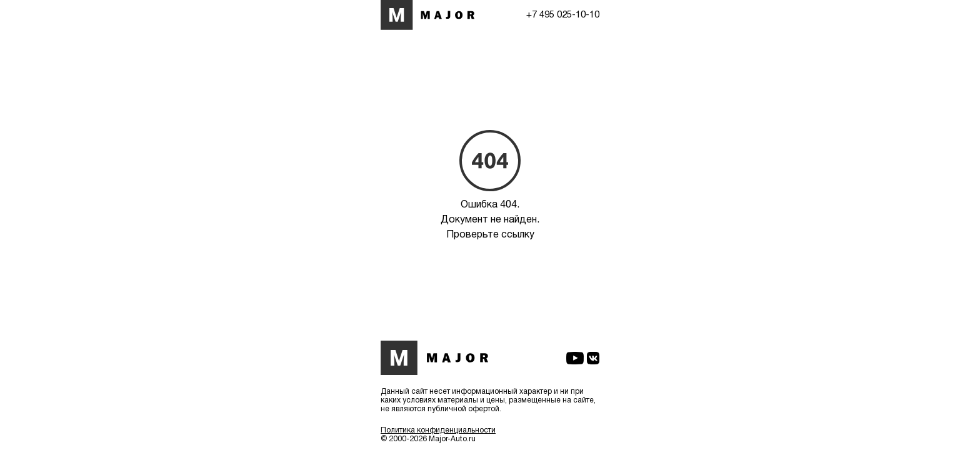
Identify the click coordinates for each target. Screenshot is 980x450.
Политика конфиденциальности (438, 430)
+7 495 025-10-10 (563, 15)
